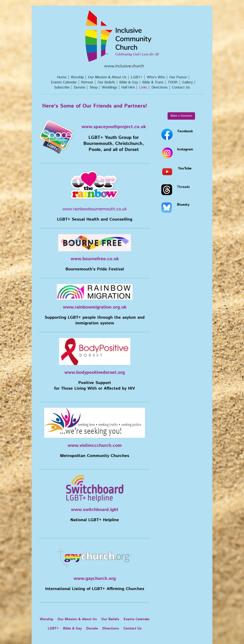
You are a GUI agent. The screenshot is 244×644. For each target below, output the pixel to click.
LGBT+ (53, 629)
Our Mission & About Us (77, 619)
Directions (111, 629)
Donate (92, 629)
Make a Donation (181, 116)
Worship (46, 619)
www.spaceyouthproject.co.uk (114, 127)
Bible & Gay (72, 629)
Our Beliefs (110, 619)
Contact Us (133, 629)
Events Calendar (137, 619)
